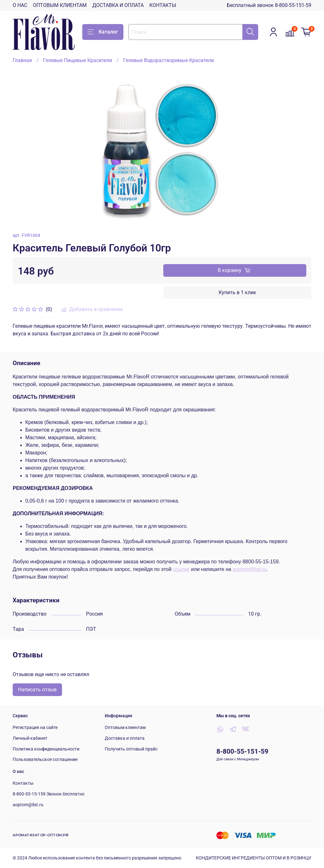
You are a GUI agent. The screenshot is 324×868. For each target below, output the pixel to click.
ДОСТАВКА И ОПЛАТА (118, 5)
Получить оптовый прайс (131, 749)
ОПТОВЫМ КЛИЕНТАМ (60, 5)
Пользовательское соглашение (45, 760)
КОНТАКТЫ (163, 5)
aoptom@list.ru (250, 569)
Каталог (103, 32)
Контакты (23, 783)
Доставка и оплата (125, 738)
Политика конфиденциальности (46, 749)
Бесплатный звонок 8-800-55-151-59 (269, 5)
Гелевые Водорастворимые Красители (168, 60)
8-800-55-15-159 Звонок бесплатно (49, 794)
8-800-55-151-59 (242, 751)
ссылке (181, 569)
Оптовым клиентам (125, 728)
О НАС (20, 5)
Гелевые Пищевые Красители (78, 60)
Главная (22, 60)
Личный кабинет (30, 738)
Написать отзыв (37, 690)
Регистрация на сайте (35, 728)
